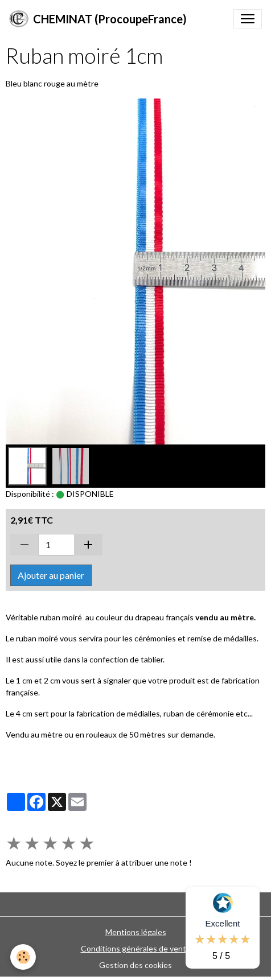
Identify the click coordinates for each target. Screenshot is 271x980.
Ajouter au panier (51, 575)
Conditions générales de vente (136, 948)
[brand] (98, 19)
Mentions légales (136, 932)
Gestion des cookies (135, 965)
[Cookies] (23, 957)
